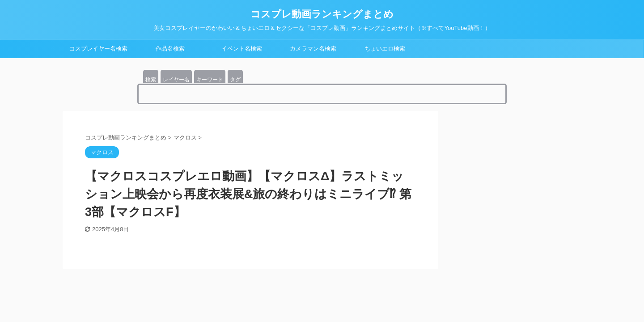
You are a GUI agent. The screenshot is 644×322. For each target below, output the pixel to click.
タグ (235, 80)
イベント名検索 (242, 49)
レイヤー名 (176, 80)
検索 (151, 80)
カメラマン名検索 (313, 49)
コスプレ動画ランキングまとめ (322, 14)
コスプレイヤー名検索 (98, 49)
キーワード (210, 80)
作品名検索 (170, 49)
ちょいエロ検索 (385, 49)
